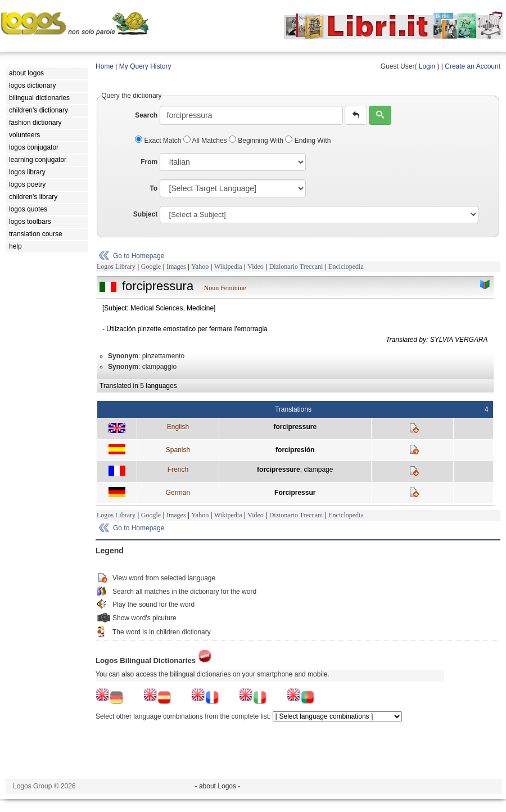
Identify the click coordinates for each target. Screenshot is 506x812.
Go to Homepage (139, 256)
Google (151, 267)
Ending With (308, 141)
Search (146, 115)
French (178, 470)
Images (176, 267)
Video (256, 267)
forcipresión (295, 450)
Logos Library (116, 267)
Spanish (178, 450)
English (178, 427)
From (149, 162)
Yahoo (200, 267)
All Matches (206, 141)
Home (105, 66)
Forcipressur (295, 493)
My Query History (145, 66)
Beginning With (257, 141)
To (153, 188)
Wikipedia (228, 267)
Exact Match (159, 141)
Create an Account (473, 66)
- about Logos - (218, 786)
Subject (145, 214)
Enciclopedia (346, 267)
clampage (318, 470)
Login (427, 66)
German (178, 493)
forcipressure (295, 427)
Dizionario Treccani (296, 267)
